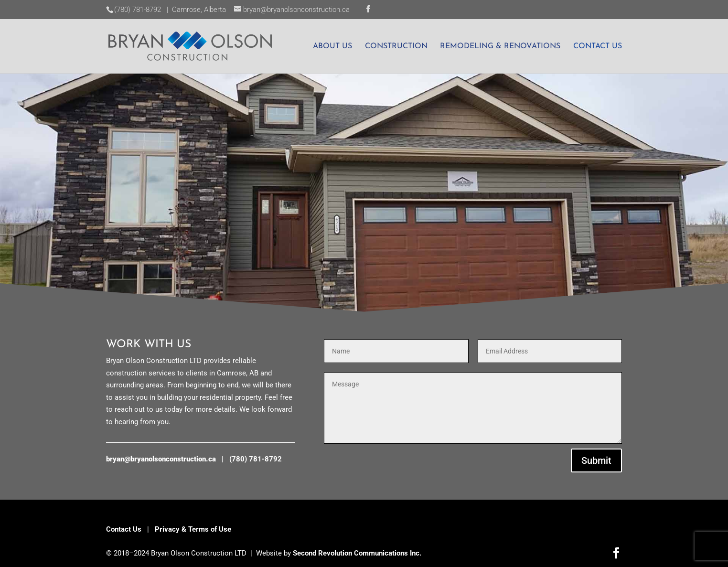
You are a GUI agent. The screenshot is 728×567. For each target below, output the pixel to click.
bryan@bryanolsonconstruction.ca (161, 459)
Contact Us (124, 529)
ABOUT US (332, 47)
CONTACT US (598, 47)
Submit (596, 460)
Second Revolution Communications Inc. (357, 553)
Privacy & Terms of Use (193, 529)
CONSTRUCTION (396, 47)
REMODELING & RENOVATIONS (500, 47)
